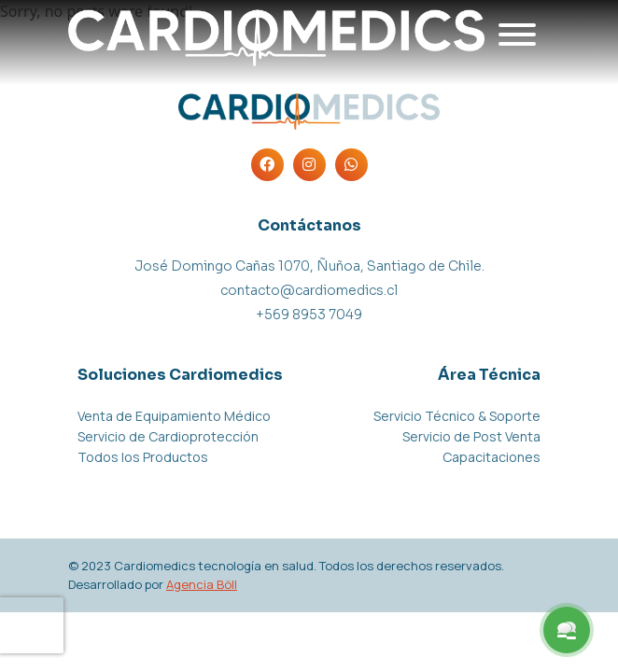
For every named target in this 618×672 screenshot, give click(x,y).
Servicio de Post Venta (471, 436)
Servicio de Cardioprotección (168, 436)
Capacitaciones (492, 457)
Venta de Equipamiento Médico (174, 416)
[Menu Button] (567, 630)
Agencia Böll (202, 584)
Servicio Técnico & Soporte (457, 416)
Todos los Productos (143, 457)
